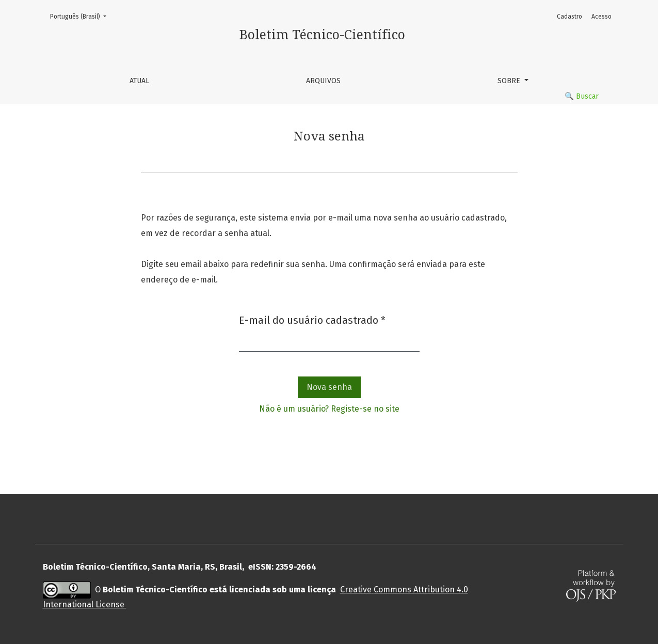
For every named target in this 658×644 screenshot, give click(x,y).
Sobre (510, 81)
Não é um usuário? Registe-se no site (329, 409)
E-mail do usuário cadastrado (312, 319)
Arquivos (323, 81)
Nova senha (329, 387)
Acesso (601, 17)
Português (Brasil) (81, 16)
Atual (139, 81)
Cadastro (569, 17)
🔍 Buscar (582, 96)
